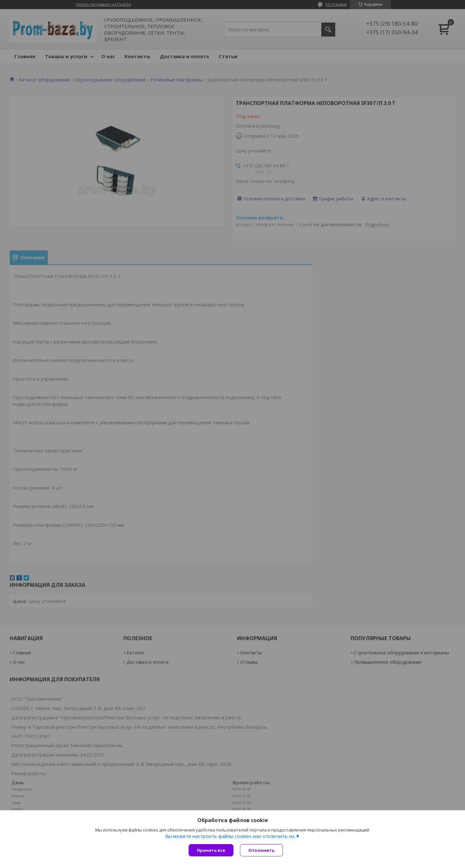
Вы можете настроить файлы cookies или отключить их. (230, 836)
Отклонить (261, 850)
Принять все (211, 850)
